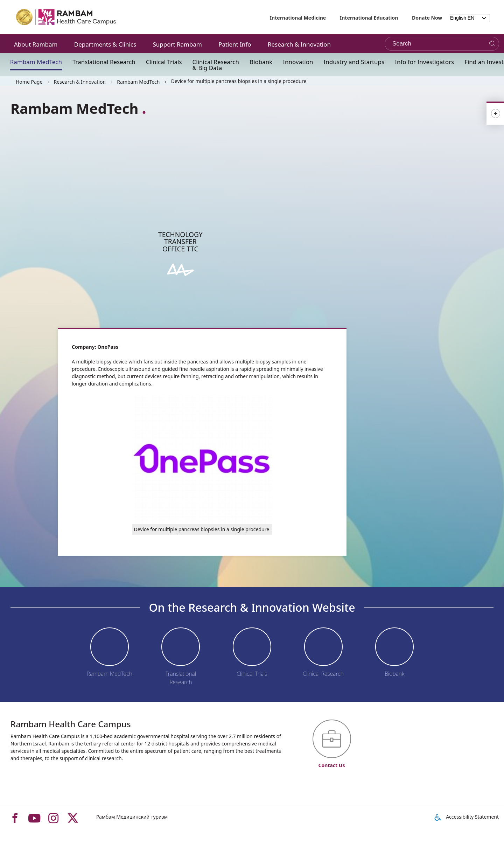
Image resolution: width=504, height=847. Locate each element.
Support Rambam (177, 44)
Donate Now (427, 18)
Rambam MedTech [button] (36, 62)
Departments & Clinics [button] (105, 44)
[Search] (492, 44)
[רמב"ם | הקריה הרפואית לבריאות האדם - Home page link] (66, 17)
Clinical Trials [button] (164, 62)
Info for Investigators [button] (424, 62)
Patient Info (235, 44)
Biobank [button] (261, 62)
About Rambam (36, 44)
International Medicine (298, 18)
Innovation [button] (298, 62)
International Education (369, 18)
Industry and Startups (354, 62)
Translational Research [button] (104, 62)
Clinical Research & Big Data (216, 65)
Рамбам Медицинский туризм (132, 817)
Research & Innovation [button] (299, 44)
